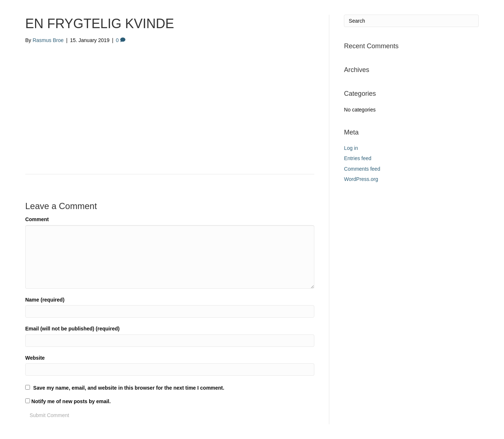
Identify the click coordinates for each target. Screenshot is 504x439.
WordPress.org (361, 179)
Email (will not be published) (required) (72, 329)
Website (35, 358)
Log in (351, 148)
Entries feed (358, 158)
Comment (37, 219)
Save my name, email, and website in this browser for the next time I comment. (129, 388)
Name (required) (45, 300)
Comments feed (362, 169)
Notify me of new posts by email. (71, 401)
